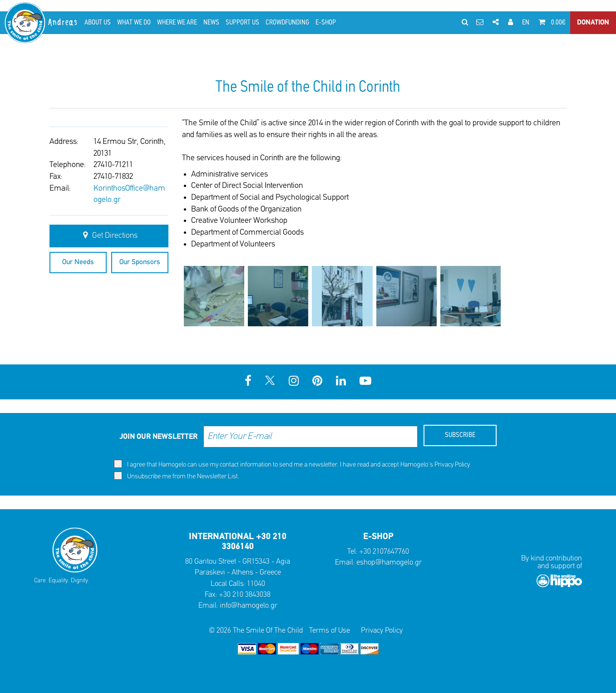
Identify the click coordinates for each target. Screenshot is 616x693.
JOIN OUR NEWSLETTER (158, 437)
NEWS (211, 23)
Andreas (63, 22)
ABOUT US (98, 23)
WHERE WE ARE (177, 23)
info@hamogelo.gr (249, 606)
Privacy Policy (452, 465)
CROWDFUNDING (287, 23)
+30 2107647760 (384, 552)
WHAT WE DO (134, 23)
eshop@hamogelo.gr (389, 563)
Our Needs (78, 262)
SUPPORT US (242, 23)
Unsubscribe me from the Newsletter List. (177, 476)
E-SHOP (326, 23)
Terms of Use (330, 631)
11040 (256, 584)
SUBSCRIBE (460, 435)
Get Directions (109, 236)
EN (526, 23)
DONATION (593, 23)
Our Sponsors (140, 262)
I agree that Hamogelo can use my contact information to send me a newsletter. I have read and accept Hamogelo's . (293, 464)
